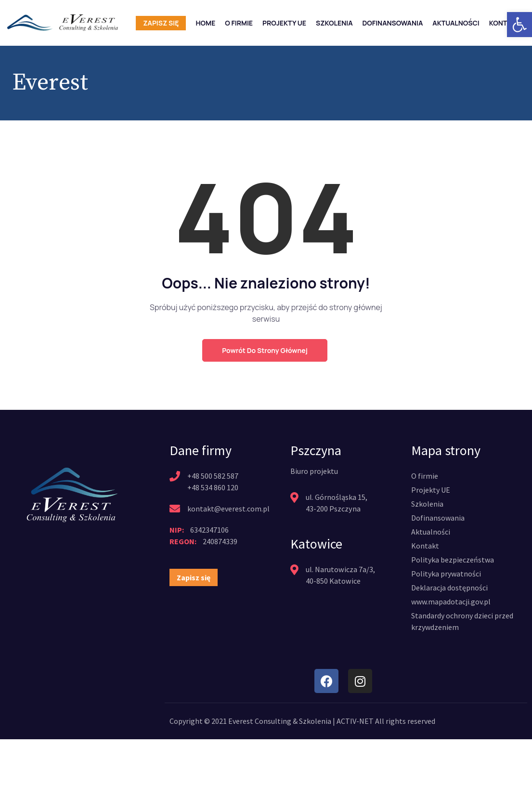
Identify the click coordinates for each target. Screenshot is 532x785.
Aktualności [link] (456, 23)
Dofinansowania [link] (393, 23)
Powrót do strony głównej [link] (265, 350)
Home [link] (205, 23)
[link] (519, 25)
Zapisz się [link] (161, 23)
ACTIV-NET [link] (355, 721)
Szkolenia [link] (334, 23)
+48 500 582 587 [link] (213, 476)
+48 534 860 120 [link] (213, 487)
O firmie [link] (239, 23)
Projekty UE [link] (284, 23)
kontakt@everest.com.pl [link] (228, 509)
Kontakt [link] (505, 23)
